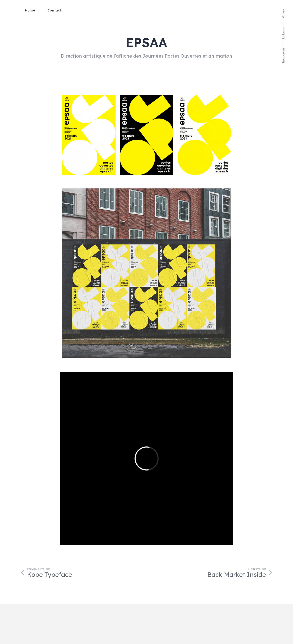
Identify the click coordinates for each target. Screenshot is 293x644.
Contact (55, 10)
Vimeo (283, 14)
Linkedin (283, 33)
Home (30, 10)
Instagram (283, 56)
